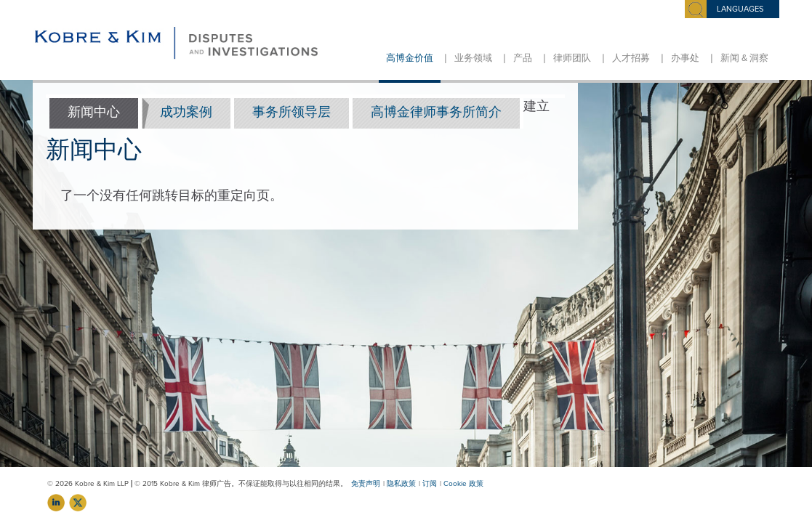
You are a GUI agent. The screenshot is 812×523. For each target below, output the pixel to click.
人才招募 (631, 58)
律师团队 (572, 58)
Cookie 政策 (463, 484)
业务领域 (473, 58)
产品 (523, 58)
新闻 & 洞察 (744, 58)
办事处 (685, 58)
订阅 (430, 484)
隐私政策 (401, 484)
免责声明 (366, 484)
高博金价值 (410, 58)
